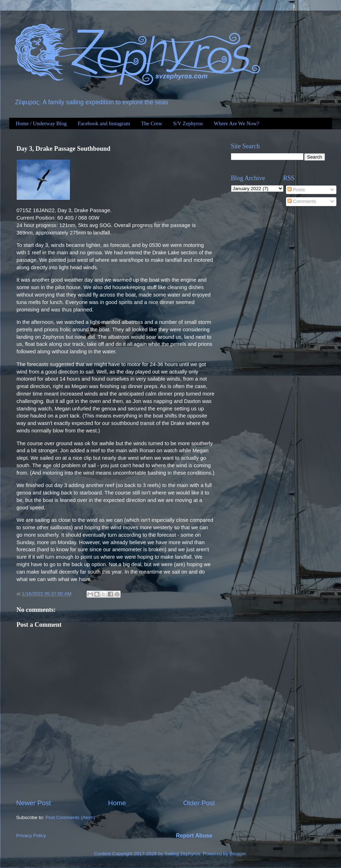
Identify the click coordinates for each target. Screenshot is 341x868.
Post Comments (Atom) (70, 817)
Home (117, 803)
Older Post (199, 803)
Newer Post (34, 803)
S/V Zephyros (188, 123)
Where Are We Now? (236, 123)
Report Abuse (194, 836)
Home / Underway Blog (41, 123)
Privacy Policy (31, 836)
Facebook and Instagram (104, 123)
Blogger (238, 854)
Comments (302, 201)
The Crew (152, 123)
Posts (296, 190)
